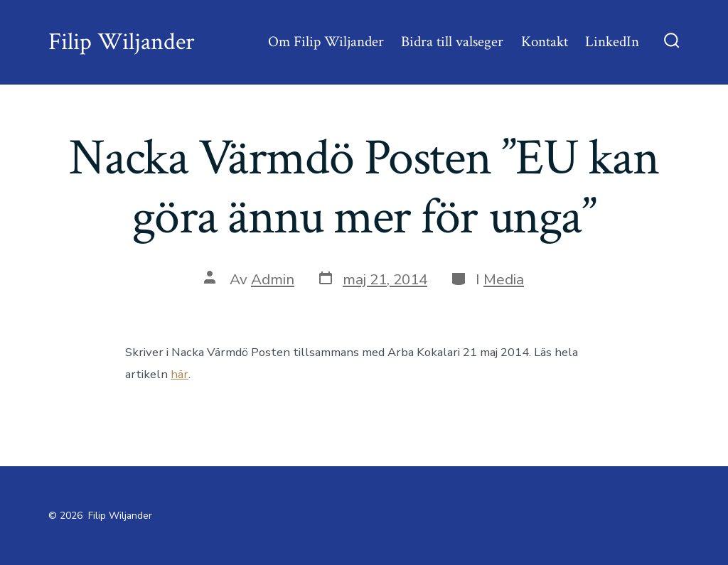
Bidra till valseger (452, 42)
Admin (273, 279)
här (180, 374)
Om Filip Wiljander (326, 42)
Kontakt (545, 42)
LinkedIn (612, 42)
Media (504, 279)
